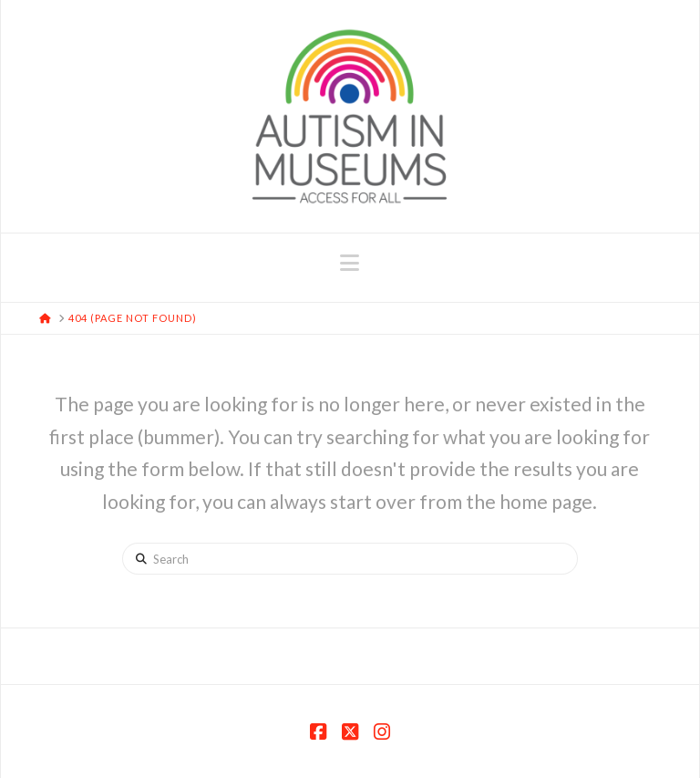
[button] (350, 263)
